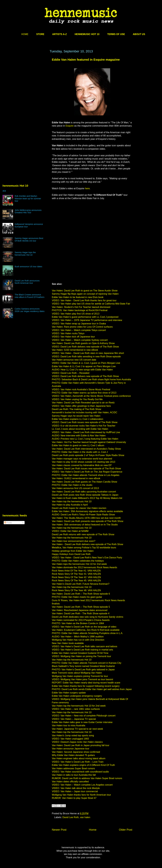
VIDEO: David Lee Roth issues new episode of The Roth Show (85, 422)
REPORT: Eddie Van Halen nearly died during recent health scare (86, 683)
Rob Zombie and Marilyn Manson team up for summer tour (28, 199)
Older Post (126, 830)
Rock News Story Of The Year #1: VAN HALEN (76, 574)
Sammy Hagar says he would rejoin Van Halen (76, 416)
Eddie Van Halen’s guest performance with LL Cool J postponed (85, 317)
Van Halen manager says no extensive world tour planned (82, 459)
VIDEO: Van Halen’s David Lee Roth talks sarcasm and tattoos (85, 646)
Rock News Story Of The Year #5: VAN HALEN (76, 581)
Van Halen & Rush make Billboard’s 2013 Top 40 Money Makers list (87, 498)
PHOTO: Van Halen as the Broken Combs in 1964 (78, 623)
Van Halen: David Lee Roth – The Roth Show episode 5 (81, 607)
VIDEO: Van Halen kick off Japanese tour (73, 337)
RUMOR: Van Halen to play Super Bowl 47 (74, 798)
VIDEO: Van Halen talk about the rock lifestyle (76, 788)
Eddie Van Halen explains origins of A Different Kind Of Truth (83, 765)
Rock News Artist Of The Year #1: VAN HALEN (76, 571)
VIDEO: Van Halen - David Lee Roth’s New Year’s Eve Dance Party (87, 558)
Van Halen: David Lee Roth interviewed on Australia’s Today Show (86, 449)
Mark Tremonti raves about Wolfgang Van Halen (77, 673)
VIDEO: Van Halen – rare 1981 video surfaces (76, 709)
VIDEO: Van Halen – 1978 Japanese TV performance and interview (87, 320)
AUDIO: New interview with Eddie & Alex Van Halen (79, 436)
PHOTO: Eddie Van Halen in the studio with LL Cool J (80, 452)
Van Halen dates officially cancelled (70, 782)
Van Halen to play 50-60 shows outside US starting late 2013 (84, 462)
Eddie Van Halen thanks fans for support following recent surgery (86, 686)
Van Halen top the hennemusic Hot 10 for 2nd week (79, 706)
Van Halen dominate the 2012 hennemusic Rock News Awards (84, 567)
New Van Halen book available (68, 643)
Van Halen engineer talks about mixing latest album (79, 758)
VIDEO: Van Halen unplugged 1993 (70, 739)
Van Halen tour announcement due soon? (74, 541)
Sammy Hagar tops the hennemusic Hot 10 (25, 254)
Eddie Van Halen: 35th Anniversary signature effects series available (87, 511)
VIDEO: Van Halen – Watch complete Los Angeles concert (82, 785)
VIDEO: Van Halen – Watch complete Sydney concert (80, 340)
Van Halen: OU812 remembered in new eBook (76, 478)
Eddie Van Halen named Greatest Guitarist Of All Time (80, 653)
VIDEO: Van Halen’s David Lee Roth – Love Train (78, 762)
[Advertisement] (28, 87)
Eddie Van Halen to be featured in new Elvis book (78, 297)
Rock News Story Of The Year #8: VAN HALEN (76, 590)
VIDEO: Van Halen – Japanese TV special (74, 719)
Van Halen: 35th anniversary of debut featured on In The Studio (85, 525)
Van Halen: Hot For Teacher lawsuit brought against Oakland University (89, 442)
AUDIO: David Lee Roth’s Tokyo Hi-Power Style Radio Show (83, 515)
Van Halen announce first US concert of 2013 (75, 488)
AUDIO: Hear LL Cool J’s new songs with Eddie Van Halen (82, 370)
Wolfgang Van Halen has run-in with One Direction (78, 640)
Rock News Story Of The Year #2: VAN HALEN (76, 577)
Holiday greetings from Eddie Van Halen (73, 551)
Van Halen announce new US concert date (74, 360)
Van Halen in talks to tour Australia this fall (74, 775)
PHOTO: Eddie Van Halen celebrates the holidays (78, 561)
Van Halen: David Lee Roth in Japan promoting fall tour (81, 745)
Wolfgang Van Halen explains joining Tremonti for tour (80, 676)
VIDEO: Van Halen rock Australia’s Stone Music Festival (81, 389)
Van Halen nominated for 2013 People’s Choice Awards (81, 620)
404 (4, 191)
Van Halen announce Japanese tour (71, 749)
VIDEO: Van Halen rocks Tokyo (68, 333)
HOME (25, 34)
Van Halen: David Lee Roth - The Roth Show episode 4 (81, 613)
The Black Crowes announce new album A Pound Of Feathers (30, 296)
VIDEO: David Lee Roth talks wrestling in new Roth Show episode (86, 357)
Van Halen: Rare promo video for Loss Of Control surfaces (82, 327)
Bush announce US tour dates (28, 267)
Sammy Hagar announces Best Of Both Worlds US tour (29, 240)
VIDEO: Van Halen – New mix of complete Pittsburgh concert (84, 716)
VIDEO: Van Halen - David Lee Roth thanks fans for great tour (84, 300)
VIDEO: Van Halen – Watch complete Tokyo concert (79, 330)
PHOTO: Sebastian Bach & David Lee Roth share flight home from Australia (91, 379)
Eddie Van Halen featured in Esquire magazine (86, 60)
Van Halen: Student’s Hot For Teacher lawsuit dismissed (81, 307)
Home (93, 830)
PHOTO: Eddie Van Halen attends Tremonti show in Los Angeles (86, 475)
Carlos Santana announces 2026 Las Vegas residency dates (30, 310)
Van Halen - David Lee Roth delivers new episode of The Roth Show (87, 544)
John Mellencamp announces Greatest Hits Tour (28, 211)
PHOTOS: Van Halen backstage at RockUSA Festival (80, 310)
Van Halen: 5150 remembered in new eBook (75, 350)
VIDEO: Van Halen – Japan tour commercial (75, 791)
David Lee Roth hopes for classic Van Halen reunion (79, 508)
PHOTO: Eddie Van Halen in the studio (72, 485)
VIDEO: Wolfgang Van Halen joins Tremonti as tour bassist (82, 679)
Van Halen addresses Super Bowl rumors (73, 768)
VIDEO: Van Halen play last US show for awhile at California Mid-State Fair (91, 304)
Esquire (70, 126)
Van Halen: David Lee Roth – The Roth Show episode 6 (81, 594)
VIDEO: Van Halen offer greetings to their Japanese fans (81, 406)
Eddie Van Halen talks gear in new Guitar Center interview (82, 722)
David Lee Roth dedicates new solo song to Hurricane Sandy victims (88, 617)
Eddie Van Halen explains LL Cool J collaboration (78, 419)
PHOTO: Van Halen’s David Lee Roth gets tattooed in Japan (83, 670)
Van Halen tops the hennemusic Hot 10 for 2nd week (79, 564)
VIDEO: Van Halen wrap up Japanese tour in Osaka (79, 324)
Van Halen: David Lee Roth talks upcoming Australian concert (84, 492)
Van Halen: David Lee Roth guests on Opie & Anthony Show (83, 343)
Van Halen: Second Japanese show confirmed (76, 752)
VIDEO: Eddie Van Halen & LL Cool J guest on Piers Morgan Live (86, 363)
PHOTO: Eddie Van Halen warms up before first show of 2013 (84, 393)
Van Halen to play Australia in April (70, 505)
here (87, 188)
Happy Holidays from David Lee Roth (71, 554)
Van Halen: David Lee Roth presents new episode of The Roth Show (88, 521)
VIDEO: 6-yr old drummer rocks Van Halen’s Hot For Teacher (84, 426)
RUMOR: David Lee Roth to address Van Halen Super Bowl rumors (87, 778)
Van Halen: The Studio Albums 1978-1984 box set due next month (86, 518)
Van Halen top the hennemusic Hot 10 (72, 501)
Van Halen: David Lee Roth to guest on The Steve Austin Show (85, 291)
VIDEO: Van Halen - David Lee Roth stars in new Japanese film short (88, 353)
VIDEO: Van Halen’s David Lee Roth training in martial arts (82, 650)
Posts (8, 523)
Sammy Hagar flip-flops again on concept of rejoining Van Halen (85, 294)
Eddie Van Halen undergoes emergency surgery (77, 696)
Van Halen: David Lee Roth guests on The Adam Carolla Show (84, 482)
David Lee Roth (71, 817)
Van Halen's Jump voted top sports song (73, 735)
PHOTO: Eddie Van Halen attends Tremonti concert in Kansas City (87, 663)
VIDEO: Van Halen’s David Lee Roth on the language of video (84, 627)
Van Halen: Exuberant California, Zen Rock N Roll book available (86, 630)
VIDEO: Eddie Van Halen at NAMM (70, 531)
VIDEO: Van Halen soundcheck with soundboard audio (80, 772)
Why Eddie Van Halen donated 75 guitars (73, 755)
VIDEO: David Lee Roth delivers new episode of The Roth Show (85, 347)
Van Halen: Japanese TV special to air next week (77, 729)
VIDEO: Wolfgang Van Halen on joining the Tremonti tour (81, 656)
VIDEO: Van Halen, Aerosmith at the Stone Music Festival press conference (91, 396)
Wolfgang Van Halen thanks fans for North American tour (81, 795)
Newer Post (59, 830)
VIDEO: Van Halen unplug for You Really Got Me (77, 399)
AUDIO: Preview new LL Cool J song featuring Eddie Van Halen (85, 439)
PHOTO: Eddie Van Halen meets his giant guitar (77, 597)
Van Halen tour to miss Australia (68, 725)
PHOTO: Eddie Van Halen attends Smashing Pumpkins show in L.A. (87, 633)
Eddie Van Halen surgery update (69, 693)
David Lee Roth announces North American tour (27, 282)
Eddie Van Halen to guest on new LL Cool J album (78, 445)
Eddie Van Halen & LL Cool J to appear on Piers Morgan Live (84, 366)
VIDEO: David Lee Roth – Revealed (71, 373)
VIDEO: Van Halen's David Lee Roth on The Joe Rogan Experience (87, 472)
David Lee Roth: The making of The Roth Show (77, 409)
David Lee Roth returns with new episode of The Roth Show (83, 534)
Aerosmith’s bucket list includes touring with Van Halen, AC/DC (85, 412)
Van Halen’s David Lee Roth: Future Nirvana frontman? (81, 584)
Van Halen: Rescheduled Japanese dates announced (80, 610)
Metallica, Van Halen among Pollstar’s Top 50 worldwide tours (84, 548)
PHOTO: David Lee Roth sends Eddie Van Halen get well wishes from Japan (92, 689)
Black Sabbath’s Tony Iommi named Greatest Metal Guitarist (83, 666)
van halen (85, 817)
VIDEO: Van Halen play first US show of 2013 (76, 314)
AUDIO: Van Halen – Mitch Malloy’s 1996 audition (78, 637)
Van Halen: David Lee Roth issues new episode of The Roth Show (86, 469)
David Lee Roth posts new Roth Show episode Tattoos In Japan (85, 495)
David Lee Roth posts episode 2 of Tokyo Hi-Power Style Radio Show (88, 455)
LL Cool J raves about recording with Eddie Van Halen (80, 429)
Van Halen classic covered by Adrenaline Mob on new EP (82, 465)
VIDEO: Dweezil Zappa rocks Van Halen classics (77, 742)
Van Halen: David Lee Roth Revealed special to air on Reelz (83, 403)
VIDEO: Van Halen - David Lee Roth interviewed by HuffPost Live (86, 432)
